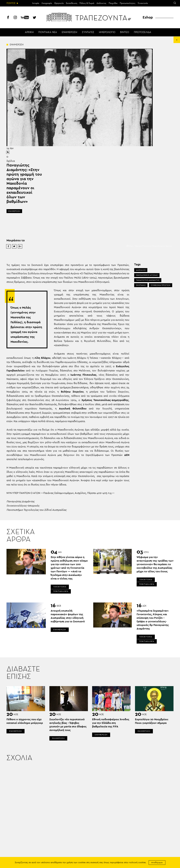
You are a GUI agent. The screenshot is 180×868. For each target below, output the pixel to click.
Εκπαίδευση (72, 3)
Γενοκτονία (143, 3)
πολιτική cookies (137, 863)
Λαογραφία (47, 3)
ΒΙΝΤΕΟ (125, 32)
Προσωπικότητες (128, 3)
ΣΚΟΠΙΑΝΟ (141, 285)
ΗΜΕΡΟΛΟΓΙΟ (107, 32)
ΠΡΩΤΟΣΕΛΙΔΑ (143, 32)
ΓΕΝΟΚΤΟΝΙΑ (60, 587)
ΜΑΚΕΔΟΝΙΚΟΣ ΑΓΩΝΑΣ (147, 275)
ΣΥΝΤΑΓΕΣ (88, 32)
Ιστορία (36, 3)
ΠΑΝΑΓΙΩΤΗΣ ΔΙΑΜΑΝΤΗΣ (148, 280)
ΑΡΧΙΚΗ (29, 32)
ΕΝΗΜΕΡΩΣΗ (69, 32)
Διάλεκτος (101, 3)
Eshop (148, 17)
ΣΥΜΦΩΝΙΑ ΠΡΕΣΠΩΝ (161, 285)
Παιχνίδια (113, 3)
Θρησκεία (59, 3)
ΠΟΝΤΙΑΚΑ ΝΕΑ (48, 32)
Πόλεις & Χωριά (87, 3)
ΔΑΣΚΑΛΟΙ (141, 270)
